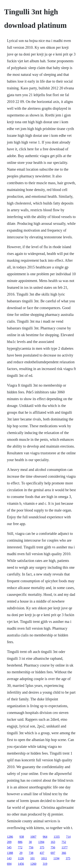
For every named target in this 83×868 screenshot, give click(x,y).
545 (9, 847)
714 (68, 837)
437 (42, 853)
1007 (33, 837)
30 (30, 842)
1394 (41, 842)
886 (20, 842)
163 (53, 842)
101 (32, 858)
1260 (33, 864)
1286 (10, 837)
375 (42, 847)
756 (31, 847)
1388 (10, 853)
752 (64, 842)
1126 (21, 858)
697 (53, 853)
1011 (44, 858)
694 (9, 864)
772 (20, 847)
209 (9, 842)
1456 (21, 864)
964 (45, 837)
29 (21, 853)
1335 (57, 837)
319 (45, 864)
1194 (56, 858)
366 (64, 853)
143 (9, 858)
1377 (65, 847)
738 (31, 853)
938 (22, 837)
